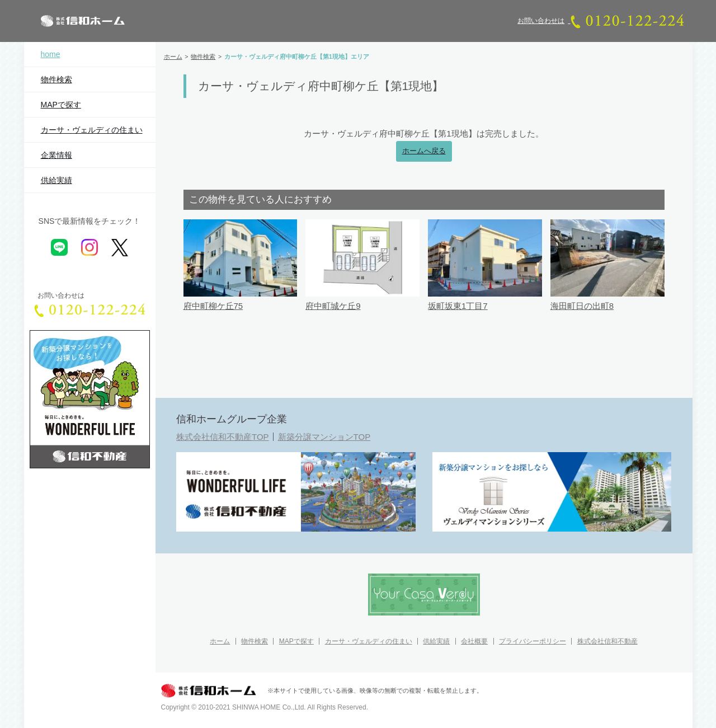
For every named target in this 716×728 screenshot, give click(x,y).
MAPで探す (61, 105)
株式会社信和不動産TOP (223, 437)
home (51, 54)
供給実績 (56, 180)
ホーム (220, 641)
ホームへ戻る (424, 151)
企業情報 (56, 155)
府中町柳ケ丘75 (213, 306)
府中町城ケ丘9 (333, 306)
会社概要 (474, 641)
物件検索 (56, 79)
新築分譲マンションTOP (324, 437)
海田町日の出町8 (582, 306)
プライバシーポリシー (533, 641)
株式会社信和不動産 (607, 641)
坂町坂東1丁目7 (458, 306)
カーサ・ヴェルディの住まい (92, 130)
